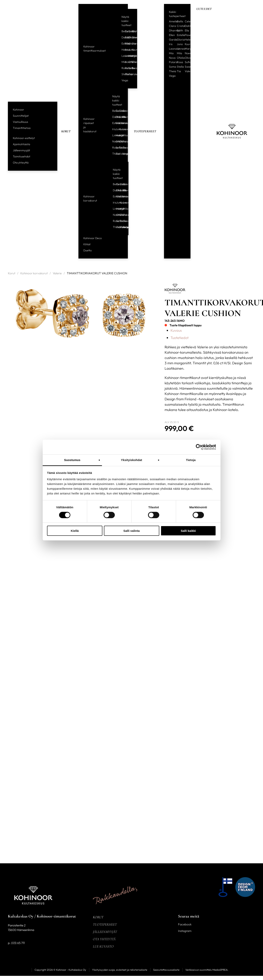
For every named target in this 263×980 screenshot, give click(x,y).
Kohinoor (18, 110)
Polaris (125, 68)
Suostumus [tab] (72, 460)
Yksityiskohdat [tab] (131, 460)
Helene (122, 50)
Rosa (122, 68)
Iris (125, 50)
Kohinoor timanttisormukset (95, 49)
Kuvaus (176, 330)
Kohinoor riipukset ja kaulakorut (90, 125)
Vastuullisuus (20, 122)
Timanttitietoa (22, 128)
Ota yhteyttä (21, 163)
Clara (132, 31)
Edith (125, 37)
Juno (129, 50)
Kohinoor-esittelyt (24, 138)
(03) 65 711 (18, 943)
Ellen (132, 37)
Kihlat (87, 244)
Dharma (129, 37)
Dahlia (122, 37)
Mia (122, 62)
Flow (125, 44)
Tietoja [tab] (191, 460)
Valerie (132, 74)
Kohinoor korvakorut (90, 198)
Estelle (122, 44)
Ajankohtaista (21, 144)
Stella (122, 74)
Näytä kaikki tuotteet (126, 21)
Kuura (132, 50)
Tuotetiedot (180, 338)
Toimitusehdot (22, 156)
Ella (187, 30)
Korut (66, 131)
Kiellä (75, 531)
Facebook (185, 924)
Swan (132, 68)
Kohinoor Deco (93, 238)
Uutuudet (204, 9)
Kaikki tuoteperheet (177, 14)
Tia (129, 74)
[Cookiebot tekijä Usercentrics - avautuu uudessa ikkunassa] (199, 447)
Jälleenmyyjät (21, 150)
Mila (132, 56)
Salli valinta (131, 531)
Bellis (122, 31)
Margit (129, 56)
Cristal (129, 31)
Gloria (129, 44)
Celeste (125, 31)
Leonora (122, 56)
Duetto (88, 250)
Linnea (125, 56)
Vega (122, 80)
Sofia (129, 68)
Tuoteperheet (145, 131)
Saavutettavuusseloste (166, 970)
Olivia (132, 62)
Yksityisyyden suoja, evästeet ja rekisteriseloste (120, 970)
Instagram (185, 931)
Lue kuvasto (103, 946)
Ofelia (129, 62)
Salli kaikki (188, 531)
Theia (125, 74)
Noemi (125, 62)
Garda (132, 44)
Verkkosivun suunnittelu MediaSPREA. (207, 970)
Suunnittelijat (21, 116)
